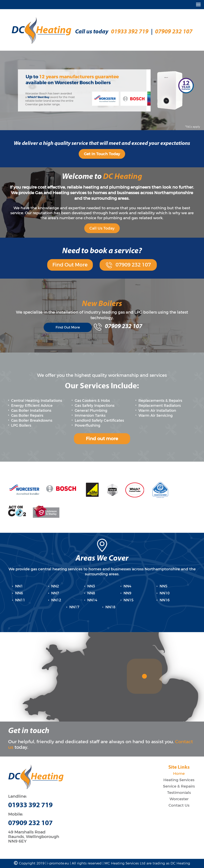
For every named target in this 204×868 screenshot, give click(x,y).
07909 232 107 (174, 32)
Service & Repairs (179, 786)
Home (179, 774)
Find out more (102, 439)
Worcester (179, 799)
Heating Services (179, 780)
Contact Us (179, 805)
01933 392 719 (130, 32)
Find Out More (70, 265)
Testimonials (179, 793)
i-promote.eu (59, 863)
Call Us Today (102, 228)
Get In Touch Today (102, 154)
